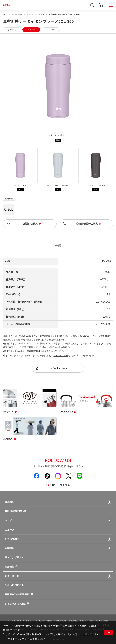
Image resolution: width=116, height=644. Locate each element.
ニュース (10, 530)
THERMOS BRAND (15, 511)
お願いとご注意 (61, 355)
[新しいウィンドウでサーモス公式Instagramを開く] (58, 476)
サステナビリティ (14, 557)
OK (108, 633)
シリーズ (12, 30)
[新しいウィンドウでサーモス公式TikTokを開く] (47, 476)
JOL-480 (51, 30)
